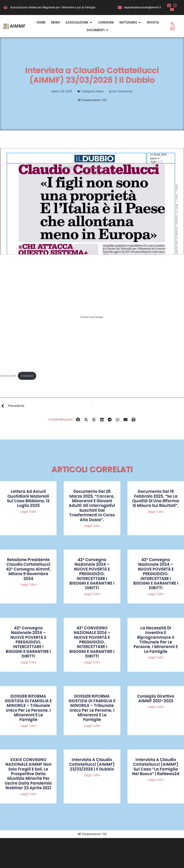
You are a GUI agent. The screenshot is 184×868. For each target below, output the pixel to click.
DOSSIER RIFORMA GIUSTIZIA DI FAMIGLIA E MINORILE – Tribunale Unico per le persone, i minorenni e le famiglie (28, 708)
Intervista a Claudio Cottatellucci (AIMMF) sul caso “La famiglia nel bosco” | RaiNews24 (156, 767)
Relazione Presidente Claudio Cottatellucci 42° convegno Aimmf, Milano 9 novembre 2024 (28, 569)
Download (27, 376)
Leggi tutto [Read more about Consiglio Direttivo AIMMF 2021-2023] (156, 707)
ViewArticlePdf (8, 376)
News (100, 91)
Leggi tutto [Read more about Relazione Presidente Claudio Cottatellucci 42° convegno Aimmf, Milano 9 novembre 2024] (28, 585)
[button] (78, 419)
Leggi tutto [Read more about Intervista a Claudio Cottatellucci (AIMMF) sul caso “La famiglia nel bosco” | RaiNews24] (156, 780)
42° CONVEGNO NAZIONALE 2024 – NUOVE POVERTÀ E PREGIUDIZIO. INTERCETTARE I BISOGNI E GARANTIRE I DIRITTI (92, 642)
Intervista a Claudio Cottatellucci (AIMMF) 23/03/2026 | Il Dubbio (92, 764)
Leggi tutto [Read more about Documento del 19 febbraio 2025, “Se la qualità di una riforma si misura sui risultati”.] (156, 512)
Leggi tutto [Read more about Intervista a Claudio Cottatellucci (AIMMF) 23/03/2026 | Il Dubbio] (92, 775)
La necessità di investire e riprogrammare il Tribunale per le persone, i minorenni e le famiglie (156, 640)
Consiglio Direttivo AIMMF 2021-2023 (156, 699)
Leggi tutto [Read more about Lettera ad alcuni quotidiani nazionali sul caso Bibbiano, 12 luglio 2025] (28, 512)
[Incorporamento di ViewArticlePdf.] (92, 317)
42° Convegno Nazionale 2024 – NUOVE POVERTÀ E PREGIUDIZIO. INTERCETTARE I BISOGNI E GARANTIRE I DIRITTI (92, 574)
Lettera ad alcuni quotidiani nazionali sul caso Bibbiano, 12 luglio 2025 (28, 499)
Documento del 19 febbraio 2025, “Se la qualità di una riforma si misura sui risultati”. (156, 499)
